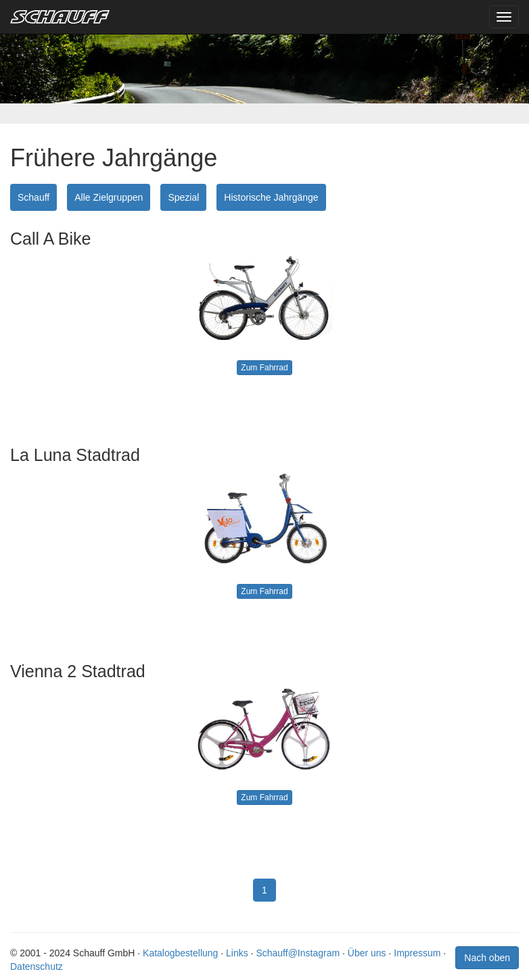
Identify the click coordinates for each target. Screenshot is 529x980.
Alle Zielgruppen (109, 197)
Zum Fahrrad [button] (264, 368)
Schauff (33, 197)
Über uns (367, 953)
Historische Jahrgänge (271, 197)
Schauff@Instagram (298, 953)
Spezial (183, 197)
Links (237, 953)
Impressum (417, 953)
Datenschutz (37, 966)
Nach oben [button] (487, 958)
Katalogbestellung (180, 953)
